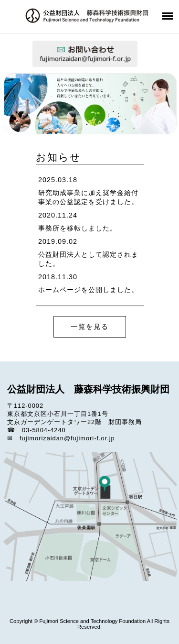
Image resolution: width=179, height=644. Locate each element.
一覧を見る (90, 327)
